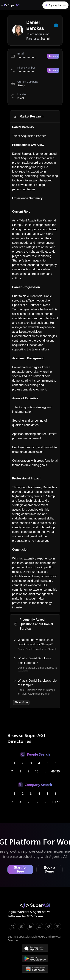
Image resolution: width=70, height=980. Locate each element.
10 (37, 771)
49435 (56, 771)
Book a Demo (49, 869)
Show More (21, 702)
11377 (56, 802)
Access (53, 56)
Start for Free (20, 869)
